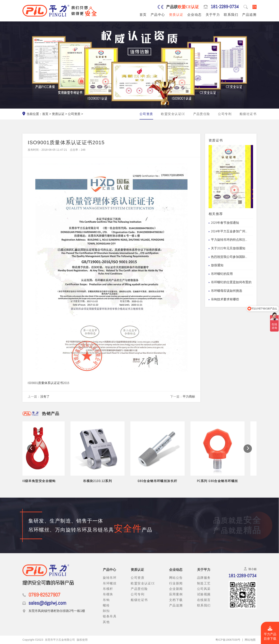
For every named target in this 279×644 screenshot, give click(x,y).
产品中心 (158, 15)
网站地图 (250, 640)
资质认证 (176, 15)
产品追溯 (249, 15)
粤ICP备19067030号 (228, 640)
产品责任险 (202, 114)
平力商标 (189, 397)
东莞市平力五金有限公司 (60, 640)
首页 (143, 15)
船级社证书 (248, 114)
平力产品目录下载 (270, 633)
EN (255, 7)
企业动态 (195, 15)
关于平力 (213, 15)
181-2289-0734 (225, 7)
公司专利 (225, 114)
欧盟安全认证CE (173, 114)
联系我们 (231, 15)
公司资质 (74, 114)
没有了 (45, 397)
